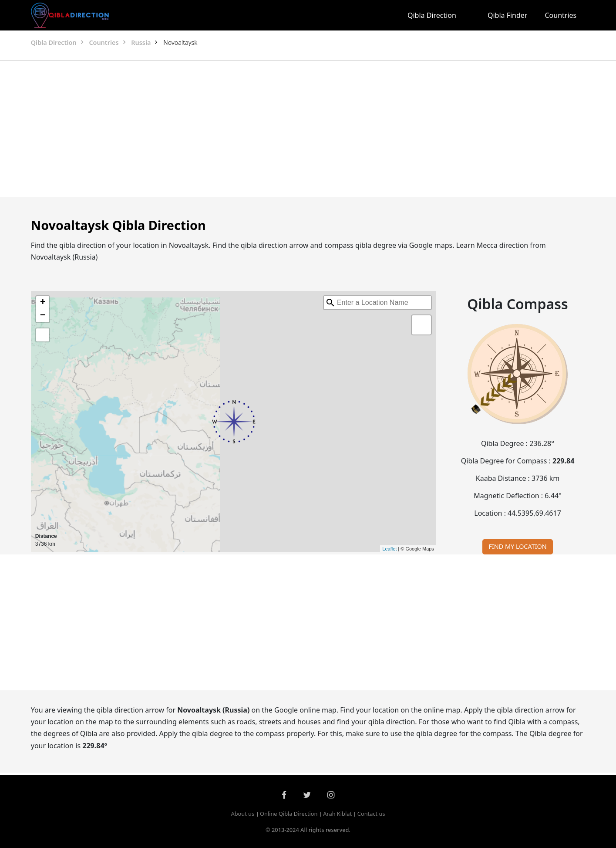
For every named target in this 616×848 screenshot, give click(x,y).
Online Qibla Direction (289, 814)
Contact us (371, 814)
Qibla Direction (432, 15)
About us (242, 814)
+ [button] (43, 303)
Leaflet (389, 549)
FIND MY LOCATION (517, 546)
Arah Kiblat (337, 814)
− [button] (43, 316)
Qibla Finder (508, 15)
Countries (560, 15)
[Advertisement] (287, 129)
